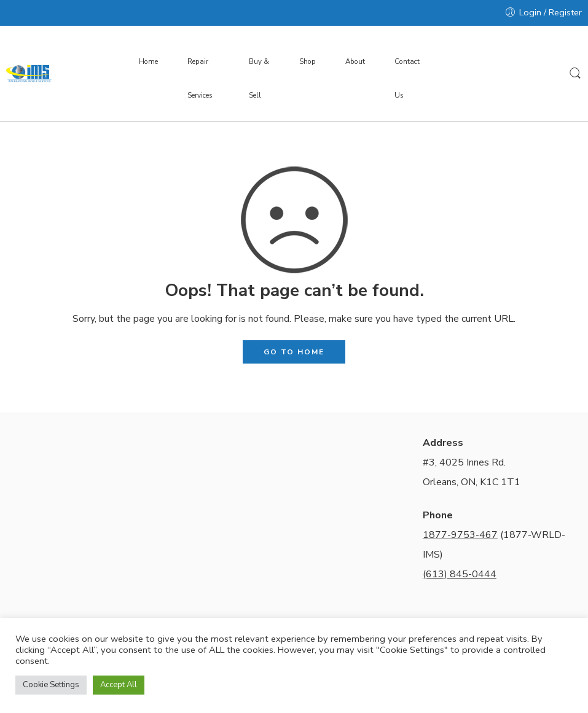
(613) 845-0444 (460, 574)
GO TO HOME (294, 352)
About (355, 61)
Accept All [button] (119, 685)
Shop (308, 61)
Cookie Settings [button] (51, 685)
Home (148, 61)
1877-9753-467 (460, 535)
